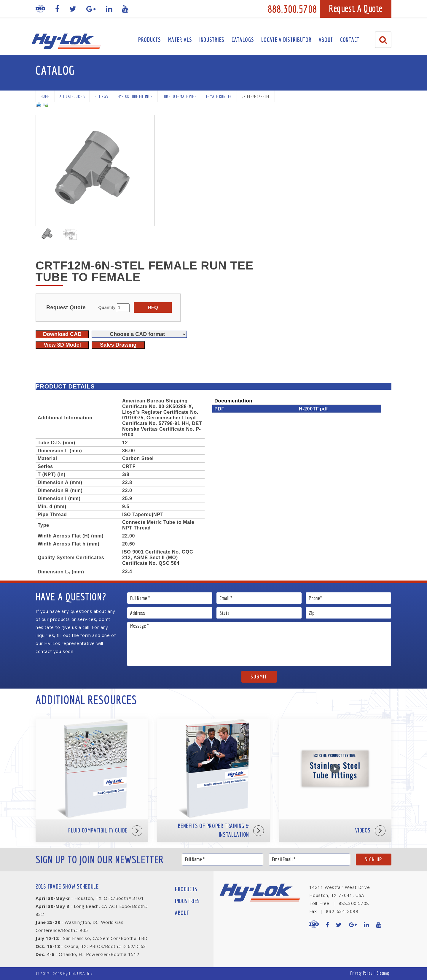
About (326, 40)
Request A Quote (356, 8)
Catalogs (243, 40)
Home (45, 96)
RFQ (153, 307)
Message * (259, 644)
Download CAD (62, 334)
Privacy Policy (361, 973)
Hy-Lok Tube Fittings (135, 96)
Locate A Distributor (286, 40)
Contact (350, 40)
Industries (212, 40)
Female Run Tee (219, 96)
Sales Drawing (118, 345)
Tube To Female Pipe (179, 96)
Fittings (101, 96)
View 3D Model (62, 345)
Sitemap (383, 973)
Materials (180, 40)
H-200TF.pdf (313, 409)
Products (150, 40)
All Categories (72, 96)
